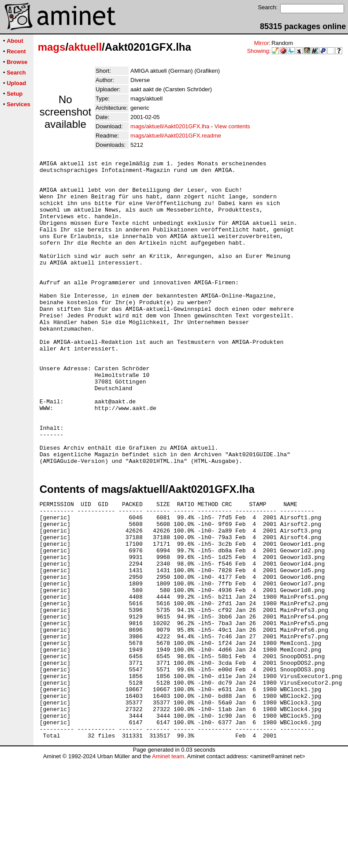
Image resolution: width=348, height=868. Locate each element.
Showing (258, 51)
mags (52, 47)
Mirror (262, 43)
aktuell (85, 47)
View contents (232, 126)
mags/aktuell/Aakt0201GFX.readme (176, 136)
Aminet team (168, 865)
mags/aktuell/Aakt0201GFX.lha (170, 126)
